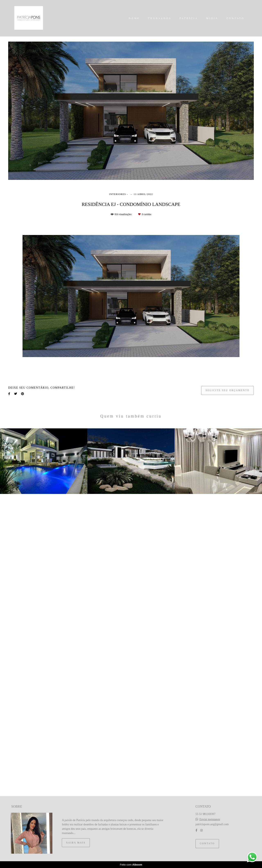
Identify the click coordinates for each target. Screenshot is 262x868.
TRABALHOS (160, 18)
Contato (207, 844)
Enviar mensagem (210, 819)
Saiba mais (76, 843)
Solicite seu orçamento (228, 390)
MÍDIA (212, 18)
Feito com (131, 865)
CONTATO (235, 18)
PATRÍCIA (189, 18)
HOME (134, 18)
